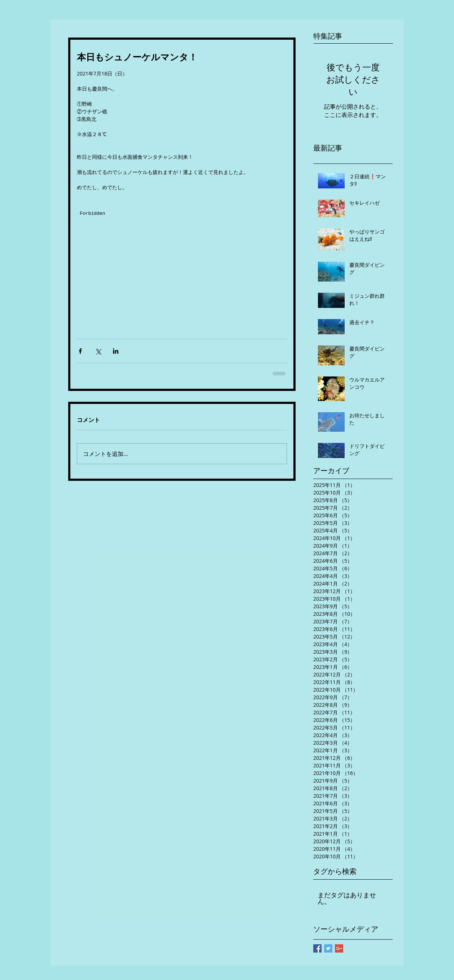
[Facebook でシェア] (80, 351)
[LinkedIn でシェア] (116, 351)
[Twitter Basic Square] (328, 948)
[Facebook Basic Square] (317, 948)
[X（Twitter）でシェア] (98, 351)
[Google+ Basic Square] (339, 948)
